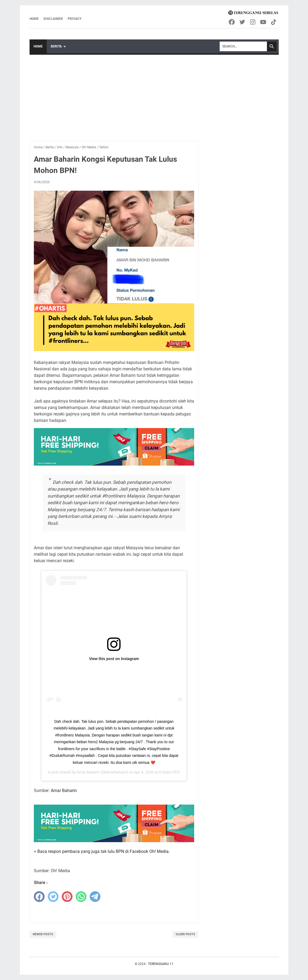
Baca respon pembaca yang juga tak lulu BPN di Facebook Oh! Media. (104, 851)
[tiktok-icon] (274, 22)
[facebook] (39, 897)
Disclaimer (53, 19)
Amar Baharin (88, 772)
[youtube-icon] (264, 22)
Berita (56, 46)
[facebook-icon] (232, 22)
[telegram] (95, 897)
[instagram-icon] (253, 22)
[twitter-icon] (243, 22)
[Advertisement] (154, 95)
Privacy (75, 19)
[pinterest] (67, 897)
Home (34, 19)
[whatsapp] (81, 897)
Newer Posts (43, 934)
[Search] (243, 46)
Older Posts (185, 934)
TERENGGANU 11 (161, 964)
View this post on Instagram (114, 659)
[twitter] (53, 897)
